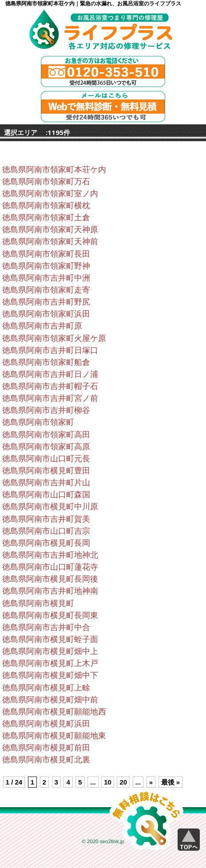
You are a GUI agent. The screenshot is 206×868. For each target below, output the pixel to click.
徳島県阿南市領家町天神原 (50, 230)
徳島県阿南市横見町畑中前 (50, 700)
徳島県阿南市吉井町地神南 (50, 591)
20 (123, 782)
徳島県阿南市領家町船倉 (46, 362)
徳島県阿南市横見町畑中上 (50, 651)
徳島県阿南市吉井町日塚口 (50, 350)
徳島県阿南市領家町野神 (46, 266)
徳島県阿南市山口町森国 (46, 495)
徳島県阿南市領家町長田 (46, 254)
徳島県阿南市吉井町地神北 (50, 555)
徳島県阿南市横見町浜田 (46, 724)
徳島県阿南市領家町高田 (46, 435)
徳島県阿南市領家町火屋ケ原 (54, 338)
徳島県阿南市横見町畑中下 (50, 675)
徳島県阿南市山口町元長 (46, 459)
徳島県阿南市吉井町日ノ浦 (50, 374)
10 (108, 782)
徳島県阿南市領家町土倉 (46, 218)
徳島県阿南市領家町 (38, 422)
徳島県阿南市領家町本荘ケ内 (54, 170)
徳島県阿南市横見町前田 (46, 748)
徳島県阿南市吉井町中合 (46, 627)
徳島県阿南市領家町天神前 (50, 242)
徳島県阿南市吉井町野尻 (46, 302)
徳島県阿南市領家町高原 (46, 447)
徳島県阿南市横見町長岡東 (50, 615)
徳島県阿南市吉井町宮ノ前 (50, 398)
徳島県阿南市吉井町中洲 (46, 278)
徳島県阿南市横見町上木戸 (50, 663)
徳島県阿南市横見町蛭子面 (50, 639)
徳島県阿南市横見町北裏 (46, 760)
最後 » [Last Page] (171, 782)
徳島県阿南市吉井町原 (42, 326)
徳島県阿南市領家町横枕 (46, 206)
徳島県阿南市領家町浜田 (46, 314)
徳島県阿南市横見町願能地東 (54, 736)
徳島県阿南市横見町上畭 (46, 688)
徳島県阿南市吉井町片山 (46, 483)
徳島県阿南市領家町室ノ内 (50, 194)
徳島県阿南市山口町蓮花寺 (50, 567)
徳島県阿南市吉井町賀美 (46, 519)
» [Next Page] (151, 782)
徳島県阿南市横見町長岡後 (50, 579)
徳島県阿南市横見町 (38, 603)
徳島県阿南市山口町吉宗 (46, 531)
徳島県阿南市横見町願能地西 (54, 712)
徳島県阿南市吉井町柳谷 (46, 410)
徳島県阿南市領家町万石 (46, 182)
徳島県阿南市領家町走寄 (46, 290)
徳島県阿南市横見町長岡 (46, 543)
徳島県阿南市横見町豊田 (46, 471)
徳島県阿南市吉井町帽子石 (50, 386)
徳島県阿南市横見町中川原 (50, 507)
